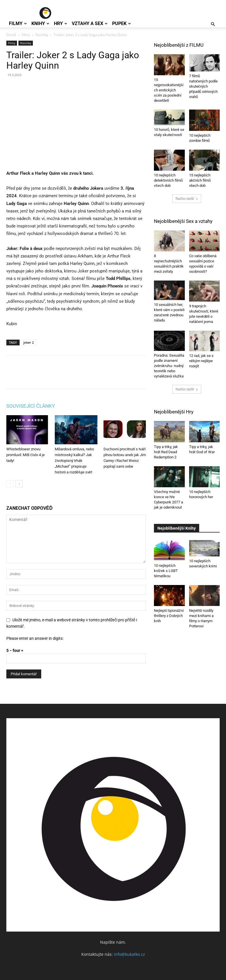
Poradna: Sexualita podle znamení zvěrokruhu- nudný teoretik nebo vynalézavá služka (169, 366)
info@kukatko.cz (129, 954)
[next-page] (19, 484)
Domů (11, 35)
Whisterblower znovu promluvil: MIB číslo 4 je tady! (26, 455)
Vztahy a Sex (90, 24)
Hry (61, 24)
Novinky (42, 35)
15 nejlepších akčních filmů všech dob (200, 180)
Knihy (40, 24)
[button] (213, 24)
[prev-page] (10, 484)
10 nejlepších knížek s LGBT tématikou (166, 571)
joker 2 (29, 342)
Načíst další (187, 199)
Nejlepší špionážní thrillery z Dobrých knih (169, 616)
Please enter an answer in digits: (35, 638)
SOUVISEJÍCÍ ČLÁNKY (31, 406)
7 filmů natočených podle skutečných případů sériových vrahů (204, 86)
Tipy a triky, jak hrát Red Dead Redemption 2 (166, 452)
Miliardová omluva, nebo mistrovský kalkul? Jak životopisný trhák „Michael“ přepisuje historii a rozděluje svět (74, 461)
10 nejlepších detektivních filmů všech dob (168, 180)
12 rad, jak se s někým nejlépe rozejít (201, 361)
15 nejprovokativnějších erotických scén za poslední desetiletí (169, 90)
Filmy (18, 24)
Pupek (122, 24)
